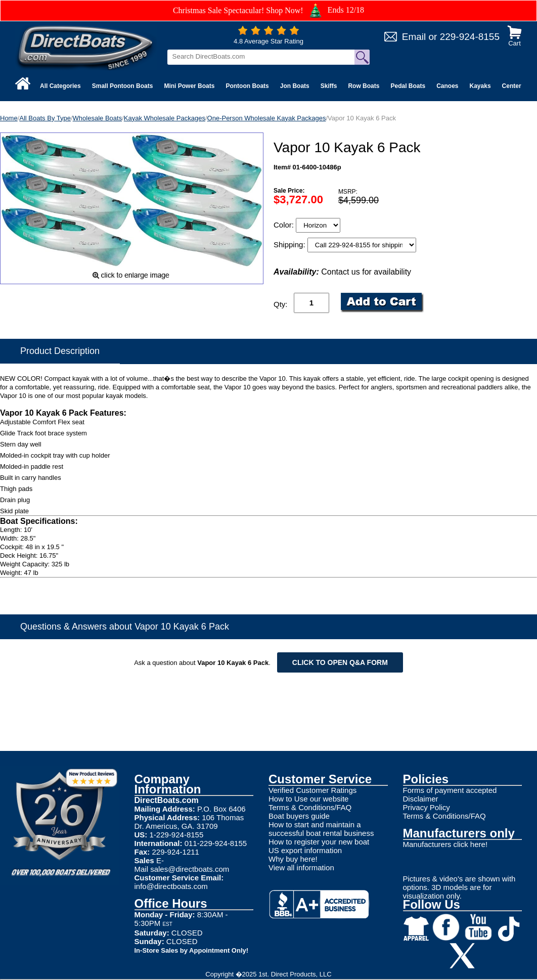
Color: (285, 225)
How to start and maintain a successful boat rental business (321, 829)
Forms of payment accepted (450, 790)
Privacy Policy (427, 807)
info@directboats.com (171, 886)
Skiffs (329, 86)
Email (414, 37)
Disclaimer (421, 799)
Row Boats (364, 86)
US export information (305, 850)
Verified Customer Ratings (312, 790)
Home (9, 118)
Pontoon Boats (247, 86)
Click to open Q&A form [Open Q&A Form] (340, 662)
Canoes (447, 86)
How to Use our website (308, 799)
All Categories (60, 86)
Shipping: (290, 244)
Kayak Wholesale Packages (165, 118)
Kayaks (480, 86)
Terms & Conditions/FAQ (310, 807)
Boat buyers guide (299, 816)
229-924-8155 (470, 37)
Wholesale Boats (98, 118)
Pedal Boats (408, 86)
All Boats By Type (45, 118)
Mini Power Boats (189, 86)
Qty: (281, 304)
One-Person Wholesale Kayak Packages (267, 118)
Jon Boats (295, 86)
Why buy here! (293, 859)
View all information (301, 867)
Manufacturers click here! (445, 844)
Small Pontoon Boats (123, 86)
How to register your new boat (319, 842)
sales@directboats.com (190, 869)
